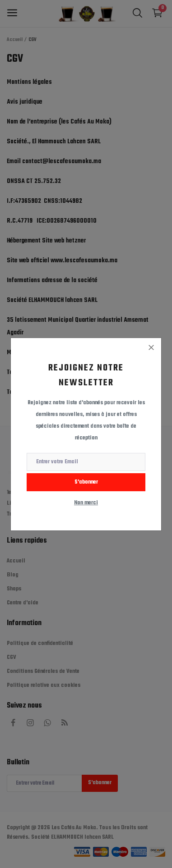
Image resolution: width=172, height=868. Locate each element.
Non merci (86, 503)
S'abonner (86, 482)
